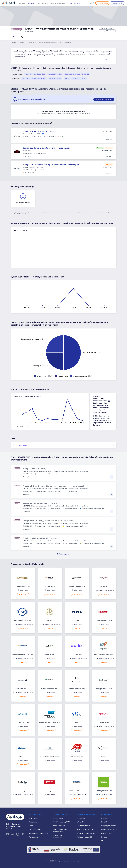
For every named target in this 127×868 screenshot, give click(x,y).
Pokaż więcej (109, 60)
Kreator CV (45, 3)
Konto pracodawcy (60, 826)
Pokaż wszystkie (63, 554)
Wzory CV (81, 822)
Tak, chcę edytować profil (107, 31)
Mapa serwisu (106, 841)
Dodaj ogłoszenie (73, 3)
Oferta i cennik (58, 818)
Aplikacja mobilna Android (86, 833)
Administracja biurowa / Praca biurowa (34, 79)
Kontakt (104, 822)
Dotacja (104, 837)
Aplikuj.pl (13, 43)
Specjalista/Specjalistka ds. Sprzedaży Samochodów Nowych (51, 165)
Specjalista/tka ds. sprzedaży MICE (39, 131)
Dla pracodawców (117, 3)
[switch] (104, 99)
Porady (38, 3)
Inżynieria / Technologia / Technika (75, 79)
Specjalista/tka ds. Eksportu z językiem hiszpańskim (46, 148)
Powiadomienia (34, 837)
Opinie (23, 37)
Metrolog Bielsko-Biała (55, 74)
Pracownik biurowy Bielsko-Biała (35, 74)
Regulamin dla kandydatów (38, 833)
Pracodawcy (31, 3)
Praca (15, 37)
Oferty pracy (22, 3)
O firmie (104, 818)
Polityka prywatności (109, 826)
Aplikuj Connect (107, 833)
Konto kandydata (102, 3)
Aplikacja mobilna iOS (85, 837)
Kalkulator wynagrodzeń (58, 3)
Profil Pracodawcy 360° (61, 822)
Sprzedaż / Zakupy (55, 79)
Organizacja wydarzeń (109, 829)
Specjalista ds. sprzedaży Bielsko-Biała (77, 74)
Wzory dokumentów (84, 826)
